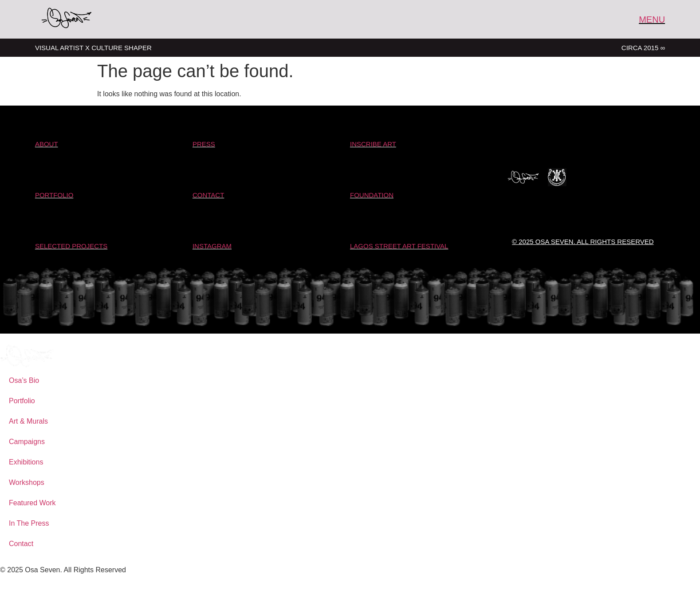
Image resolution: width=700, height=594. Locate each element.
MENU (652, 20)
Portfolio (22, 401)
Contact (208, 195)
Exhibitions (26, 462)
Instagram (212, 246)
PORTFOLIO (54, 195)
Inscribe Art (373, 144)
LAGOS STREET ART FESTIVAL (399, 246)
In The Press (29, 523)
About (47, 144)
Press (204, 144)
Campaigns (27, 442)
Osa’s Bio (24, 380)
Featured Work (32, 503)
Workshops (27, 482)
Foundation (372, 195)
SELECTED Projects (71, 246)
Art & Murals (28, 421)
